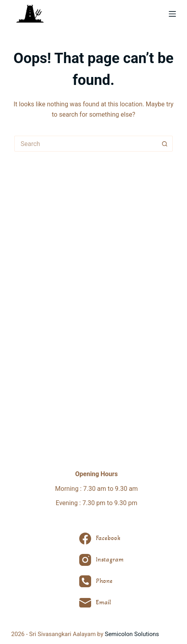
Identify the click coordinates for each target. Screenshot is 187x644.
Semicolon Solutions (132, 634)
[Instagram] (101, 560)
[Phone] (101, 581)
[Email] (101, 603)
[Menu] (172, 14)
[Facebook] (101, 538)
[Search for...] (86, 144)
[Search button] (165, 144)
